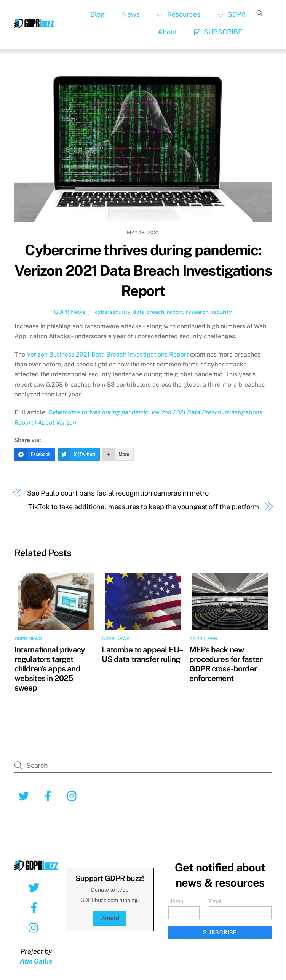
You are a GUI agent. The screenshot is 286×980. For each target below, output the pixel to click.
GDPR (231, 14)
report (175, 312)
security (221, 312)
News (131, 14)
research (197, 312)
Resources (178, 14)
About (167, 32)
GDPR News (70, 312)
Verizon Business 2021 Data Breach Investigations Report (108, 354)
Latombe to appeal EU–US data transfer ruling (142, 654)
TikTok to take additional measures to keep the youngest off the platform (143, 507)
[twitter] (25, 795)
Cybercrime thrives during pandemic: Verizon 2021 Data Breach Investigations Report (143, 271)
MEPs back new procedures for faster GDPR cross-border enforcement (226, 664)
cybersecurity (113, 312)
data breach (149, 312)
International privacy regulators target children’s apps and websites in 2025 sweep (50, 669)
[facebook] (49, 795)
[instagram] (74, 795)
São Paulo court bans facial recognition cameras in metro (118, 493)
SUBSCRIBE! (219, 32)
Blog (97, 14)
